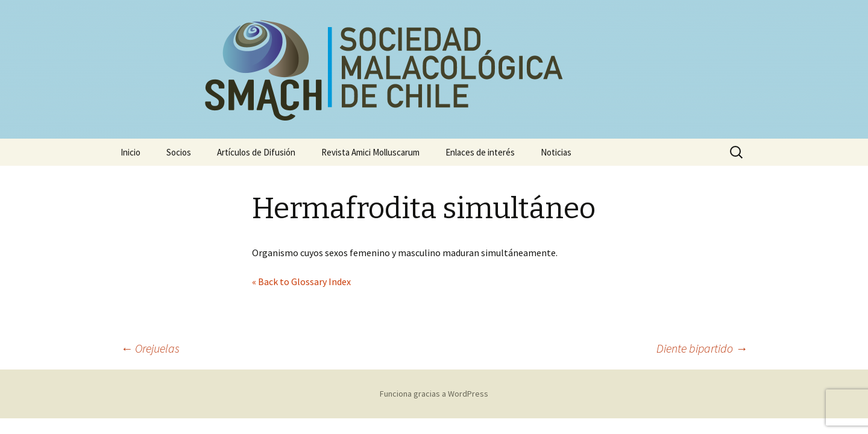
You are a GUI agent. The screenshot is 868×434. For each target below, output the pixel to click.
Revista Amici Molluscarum (370, 152)
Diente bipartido (702, 348)
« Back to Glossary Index (301, 281)
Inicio (131, 152)
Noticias (556, 152)
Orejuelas (150, 348)
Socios (179, 152)
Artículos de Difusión (256, 152)
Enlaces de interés (480, 152)
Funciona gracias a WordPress (434, 394)
